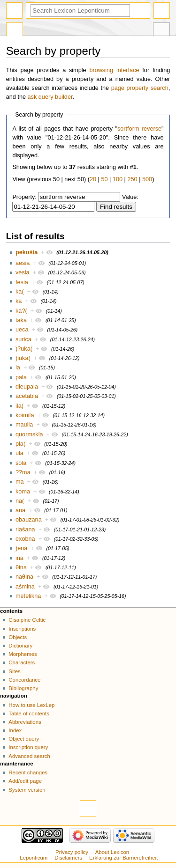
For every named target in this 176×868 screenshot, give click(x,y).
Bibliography (23, 688)
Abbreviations (25, 722)
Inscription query (28, 747)
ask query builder (50, 97)
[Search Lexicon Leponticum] (80, 11)
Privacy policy (72, 852)
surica (23, 339)
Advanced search (29, 756)
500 (147, 179)
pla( (20, 444)
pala (21, 377)
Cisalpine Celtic (27, 620)
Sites (14, 671)
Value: (130, 197)
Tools (161, 30)
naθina (24, 577)
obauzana (29, 520)
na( (20, 501)
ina (19, 558)
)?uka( (24, 349)
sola (21, 463)
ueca (22, 330)
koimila (25, 415)
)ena (21, 548)
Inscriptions (22, 629)
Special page (15, 30)
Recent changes (28, 772)
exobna (25, 539)
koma (23, 492)
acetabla (27, 396)
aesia (23, 263)
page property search (140, 88)
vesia (23, 272)
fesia (22, 282)
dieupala (27, 387)
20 (93, 179)
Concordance (24, 680)
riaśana (25, 530)
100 (118, 179)
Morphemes (23, 654)
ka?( (21, 311)
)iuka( (23, 358)
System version (27, 790)
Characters (22, 662)
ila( (19, 406)
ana (20, 510)
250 (132, 179)
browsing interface (114, 70)
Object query (24, 739)
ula (19, 453)
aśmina (25, 587)
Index (15, 730)
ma (20, 482)
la (18, 368)
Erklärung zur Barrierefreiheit (123, 858)
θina (21, 567)
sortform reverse (139, 129)
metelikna (28, 596)
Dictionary (20, 646)
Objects (18, 637)
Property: (24, 197)
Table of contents (29, 714)
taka (21, 320)
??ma (23, 472)
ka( (20, 292)
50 (104, 179)
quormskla (29, 434)
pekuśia (27, 252)
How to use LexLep (31, 705)
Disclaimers (68, 858)
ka (19, 301)
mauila (24, 425)
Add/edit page (25, 781)
